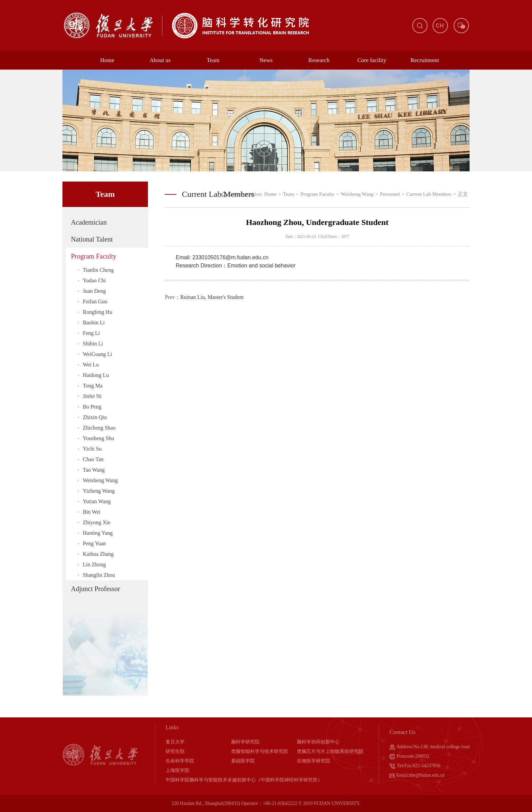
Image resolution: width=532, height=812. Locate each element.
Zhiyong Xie (97, 522)
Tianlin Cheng (98, 270)
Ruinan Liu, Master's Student (212, 297)
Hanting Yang (98, 533)
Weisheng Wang (100, 480)
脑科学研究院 (245, 742)
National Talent (92, 239)
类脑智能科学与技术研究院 (260, 751)
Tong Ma (93, 386)
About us (160, 60)
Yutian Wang (97, 501)
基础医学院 (243, 761)
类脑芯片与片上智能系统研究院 (330, 751)
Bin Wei (92, 512)
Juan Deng (94, 291)
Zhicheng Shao (99, 428)
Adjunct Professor (96, 589)
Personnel (390, 194)
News (266, 60)
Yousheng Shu (98, 438)
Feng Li (91, 333)
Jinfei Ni (92, 396)
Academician (89, 222)
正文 (463, 194)
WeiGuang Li (97, 354)
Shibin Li (93, 344)
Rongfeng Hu (98, 312)
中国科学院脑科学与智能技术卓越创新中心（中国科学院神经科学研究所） (244, 780)
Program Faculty (94, 256)
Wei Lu (91, 365)
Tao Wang (94, 470)
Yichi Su (92, 449)
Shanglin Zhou (99, 575)
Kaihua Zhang (98, 554)
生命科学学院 (180, 761)
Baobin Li (94, 323)
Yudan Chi (94, 280)
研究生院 (175, 751)
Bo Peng (92, 407)
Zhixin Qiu (95, 417)
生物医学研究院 (313, 761)
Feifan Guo (95, 301)
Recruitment (425, 60)
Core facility (372, 60)
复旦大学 (175, 742)
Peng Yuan (94, 543)
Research (319, 60)
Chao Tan (93, 459)
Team (213, 60)
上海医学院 (177, 770)
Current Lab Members (429, 194)
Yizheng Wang (99, 491)
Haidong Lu (96, 375)
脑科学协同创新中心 (318, 742)
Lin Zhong (94, 564)
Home (107, 60)
